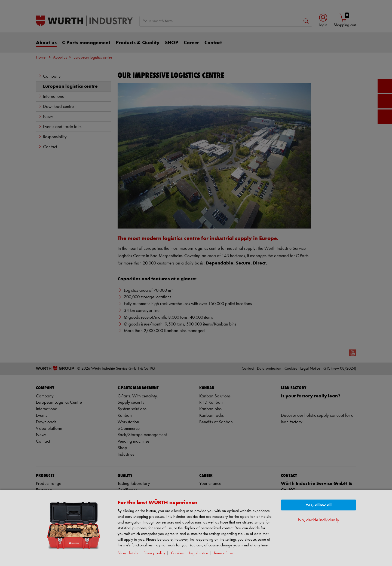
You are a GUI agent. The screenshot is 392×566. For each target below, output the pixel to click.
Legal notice (199, 553)
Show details (128, 553)
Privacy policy (154, 553)
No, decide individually (319, 520)
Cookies (177, 553)
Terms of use (223, 553)
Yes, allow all (319, 505)
